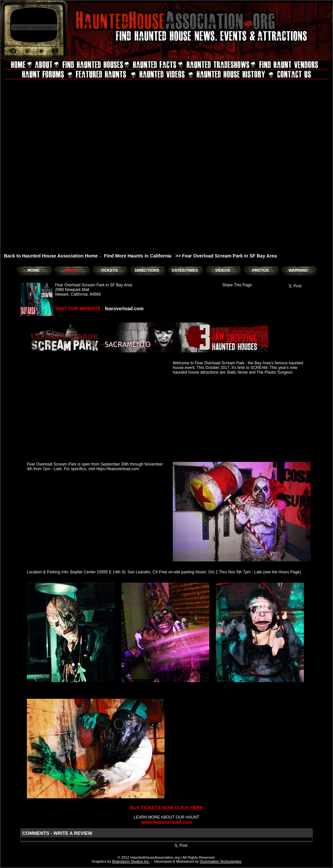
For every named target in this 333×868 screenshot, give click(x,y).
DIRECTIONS (147, 270)
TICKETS (109, 270)
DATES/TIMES (185, 270)
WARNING (298, 270)
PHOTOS (260, 270)
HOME (33, 270)
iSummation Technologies (220, 861)
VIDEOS (222, 270)
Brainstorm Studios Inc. (131, 861)
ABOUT (71, 270)
